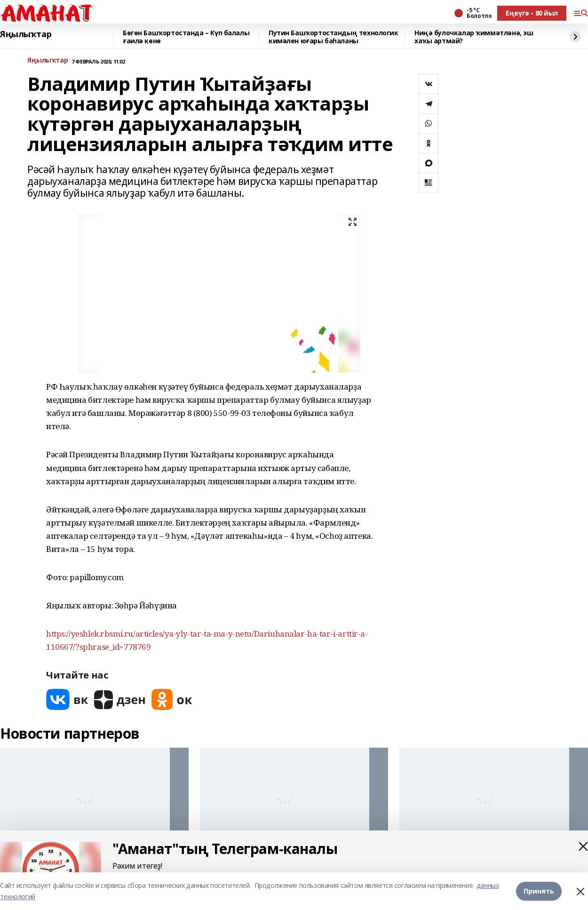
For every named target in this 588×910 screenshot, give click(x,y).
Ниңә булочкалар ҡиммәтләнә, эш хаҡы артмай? (474, 37)
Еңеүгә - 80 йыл (532, 13)
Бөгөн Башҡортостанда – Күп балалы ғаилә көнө (186, 37)
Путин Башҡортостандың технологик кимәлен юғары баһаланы (334, 37)
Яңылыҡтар (26, 34)
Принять (539, 891)
